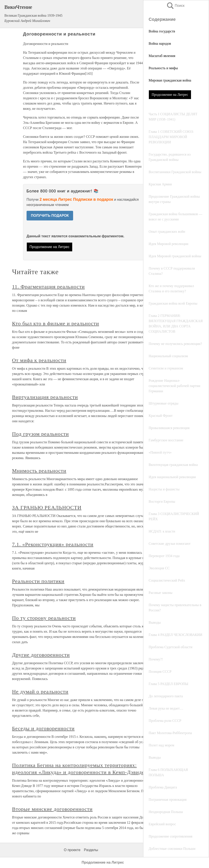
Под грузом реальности (41, 434)
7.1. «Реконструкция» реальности (53, 544)
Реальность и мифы (163, 68)
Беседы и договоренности (43, 728)
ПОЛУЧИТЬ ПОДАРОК (50, 216)
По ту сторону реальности (44, 618)
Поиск (175, 6)
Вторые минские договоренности (52, 809)
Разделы (91, 850)
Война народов (160, 43)
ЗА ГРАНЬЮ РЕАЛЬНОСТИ (47, 508)
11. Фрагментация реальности (48, 287)
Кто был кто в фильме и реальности (56, 323)
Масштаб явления (162, 56)
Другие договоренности (41, 655)
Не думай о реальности (40, 692)
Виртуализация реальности (45, 397)
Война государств (162, 31)
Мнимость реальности (39, 471)
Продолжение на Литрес (170, 95)
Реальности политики (38, 581)
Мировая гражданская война (170, 80)
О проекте (72, 850)
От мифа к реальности (39, 360)
